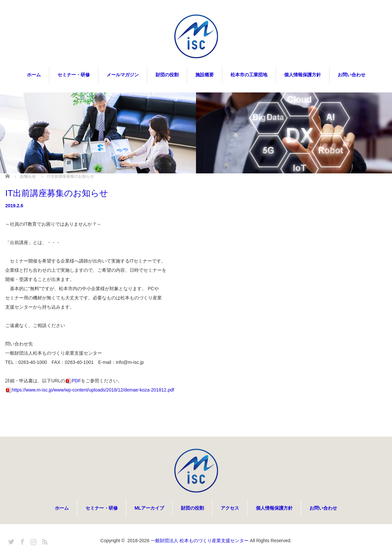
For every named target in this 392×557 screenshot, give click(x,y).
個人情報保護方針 (303, 75)
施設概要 (205, 75)
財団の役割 (167, 75)
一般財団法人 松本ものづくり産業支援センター (200, 541)
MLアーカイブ (149, 508)
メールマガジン (123, 75)
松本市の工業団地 (249, 75)
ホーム (34, 75)
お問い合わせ (352, 75)
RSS (44, 541)
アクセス (230, 508)
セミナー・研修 (74, 75)
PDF (76, 381)
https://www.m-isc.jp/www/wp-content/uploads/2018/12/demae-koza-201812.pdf (93, 390)
